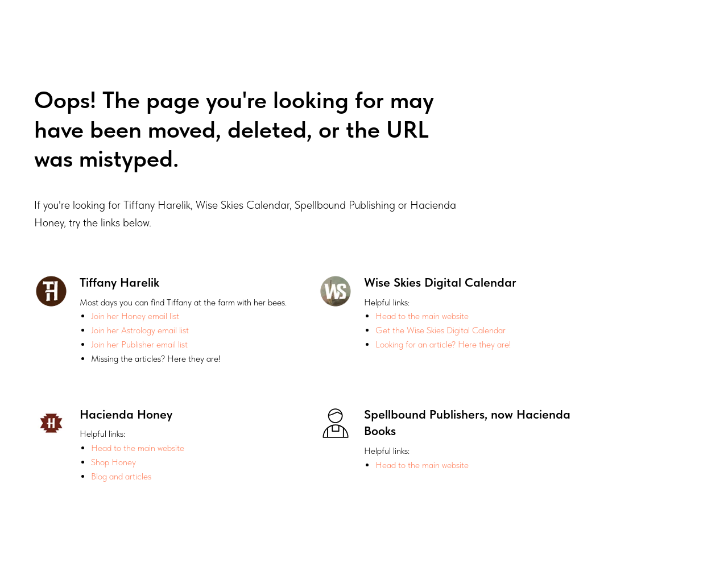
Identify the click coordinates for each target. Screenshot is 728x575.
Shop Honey (113, 462)
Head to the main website (422, 316)
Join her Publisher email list (139, 344)
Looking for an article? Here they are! (443, 344)
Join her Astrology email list (140, 330)
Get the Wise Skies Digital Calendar (440, 330)
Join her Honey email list (135, 316)
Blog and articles (121, 476)
